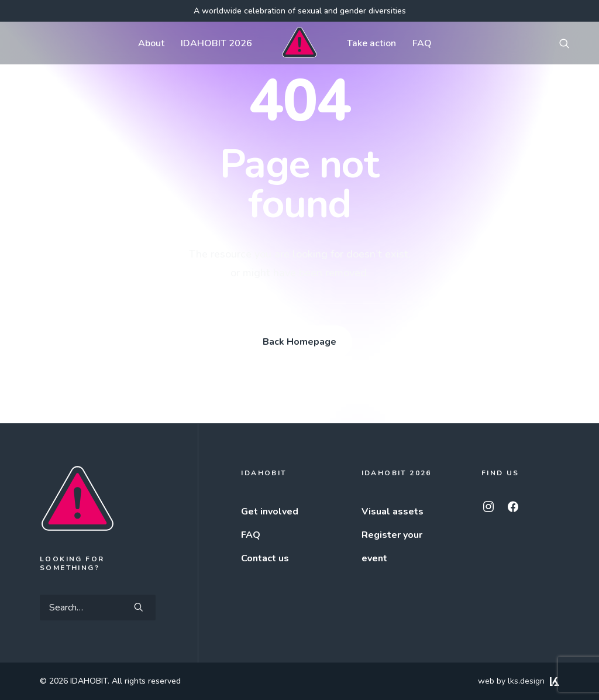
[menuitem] (151, 43)
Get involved (270, 512)
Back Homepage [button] (299, 342)
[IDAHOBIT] (299, 43)
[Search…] (98, 608)
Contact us (265, 558)
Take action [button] (371, 43)
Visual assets (393, 512)
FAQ (422, 43)
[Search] (98, 608)
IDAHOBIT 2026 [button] (216, 43)
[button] (570, 43)
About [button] (151, 43)
